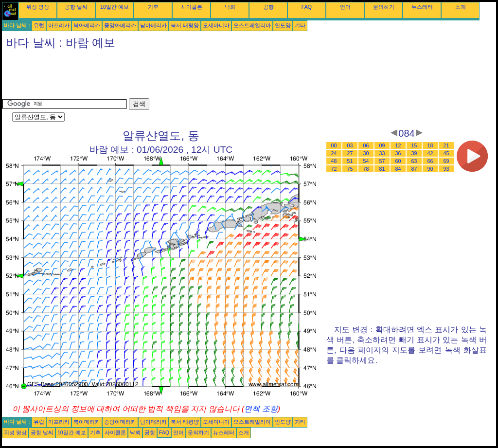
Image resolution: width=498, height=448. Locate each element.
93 (446, 169)
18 (430, 145)
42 (430, 153)
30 (366, 153)
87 (414, 169)
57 (382, 161)
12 (398, 145)
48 (334, 161)
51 (350, 161)
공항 (268, 7)
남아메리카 (153, 25)
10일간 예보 (115, 7)
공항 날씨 (76, 7)
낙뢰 (230, 7)
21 (446, 145)
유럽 (39, 25)
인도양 (283, 25)
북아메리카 (87, 25)
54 (366, 161)
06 (366, 145)
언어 (345, 7)
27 (350, 153)
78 (366, 169)
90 (430, 169)
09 (382, 145)
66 (430, 161)
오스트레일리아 (252, 25)
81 (382, 169)
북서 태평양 (185, 25)
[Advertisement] (179, 76)
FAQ (307, 7)
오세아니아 (216, 25)
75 (350, 169)
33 (382, 153)
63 (414, 161)
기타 (300, 25)
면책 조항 (261, 409)
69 (446, 161)
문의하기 (384, 7)
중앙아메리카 (120, 25)
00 (334, 145)
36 (398, 153)
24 (334, 153)
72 (334, 169)
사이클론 (192, 7)
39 (414, 153)
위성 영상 (38, 7)
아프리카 (59, 25)
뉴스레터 (422, 7)
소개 (461, 7)
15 (414, 145)
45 (446, 153)
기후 (153, 7)
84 (398, 169)
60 (398, 161)
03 (350, 145)
